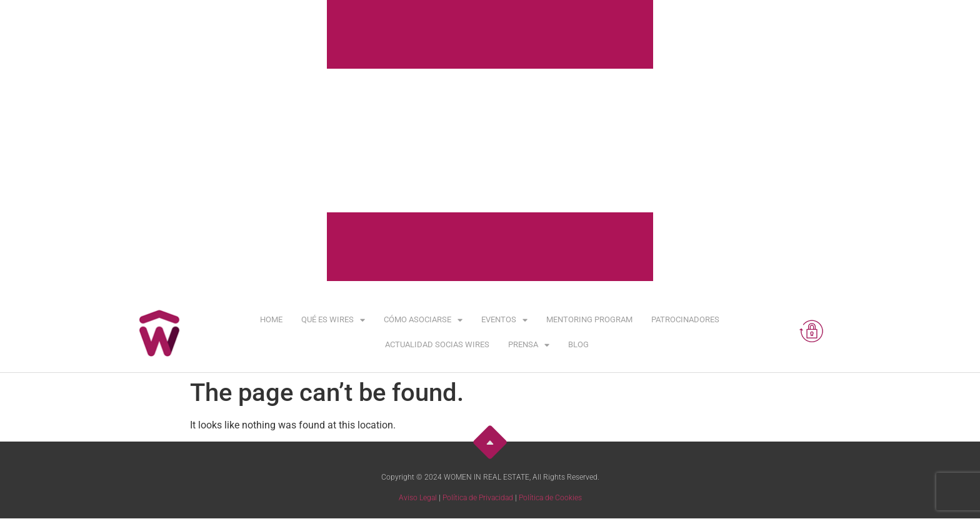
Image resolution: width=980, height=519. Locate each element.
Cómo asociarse (423, 320)
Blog (578, 344)
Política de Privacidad (478, 498)
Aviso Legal (418, 498)
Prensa (529, 345)
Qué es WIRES (333, 320)
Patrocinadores (685, 319)
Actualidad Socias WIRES (437, 344)
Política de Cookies (550, 498)
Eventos (504, 320)
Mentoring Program (589, 319)
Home (271, 319)
